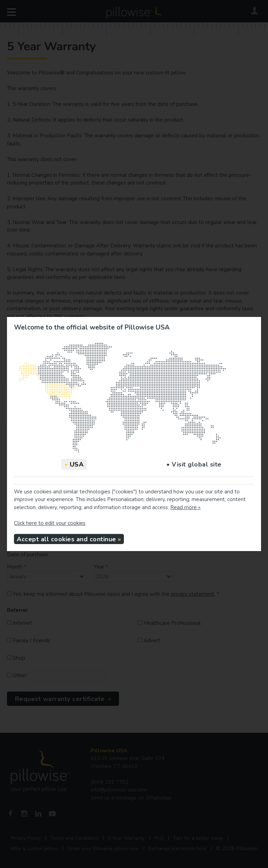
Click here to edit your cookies (50, 523)
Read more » (185, 507)
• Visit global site (194, 464)
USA (74, 464)
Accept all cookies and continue (66, 539)
